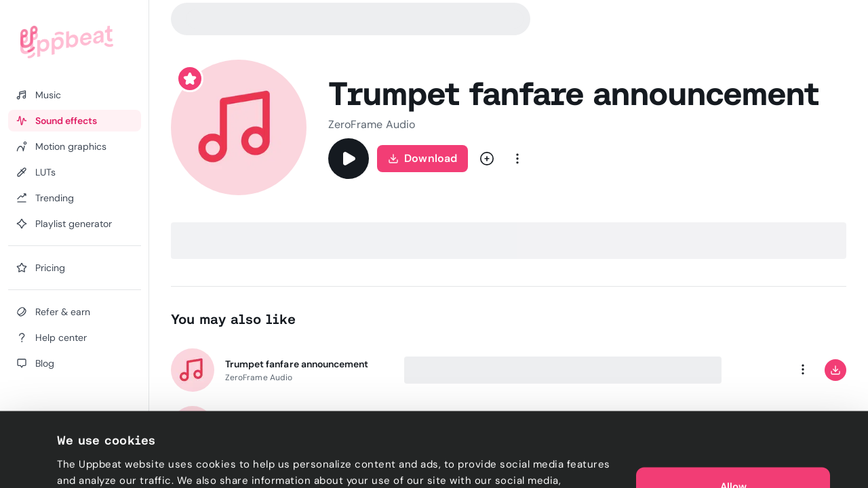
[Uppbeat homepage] (67, 42)
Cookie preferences (106, 462)
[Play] (349, 159)
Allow (733, 412)
